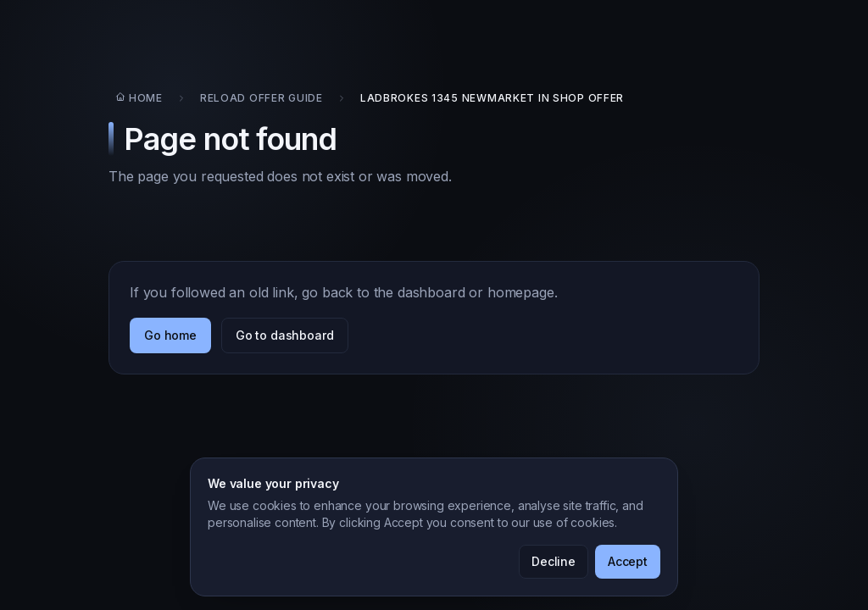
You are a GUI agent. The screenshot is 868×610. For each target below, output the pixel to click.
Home (139, 98)
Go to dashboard (285, 335)
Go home (170, 335)
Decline (554, 561)
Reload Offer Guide (262, 98)
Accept (628, 561)
